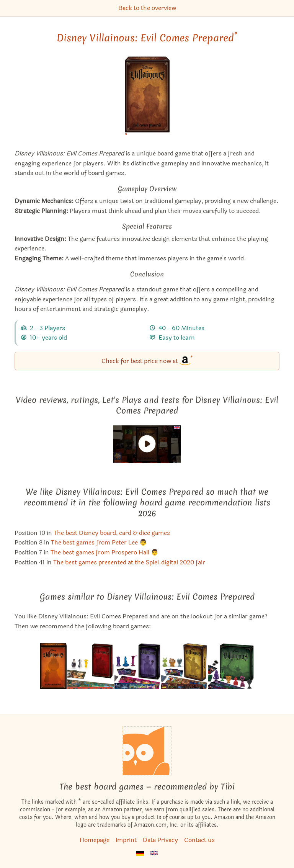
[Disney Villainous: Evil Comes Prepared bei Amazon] (147, 99)
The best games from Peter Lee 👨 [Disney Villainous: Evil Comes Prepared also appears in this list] (99, 542)
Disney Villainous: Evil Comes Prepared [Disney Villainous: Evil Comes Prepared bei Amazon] (147, 38)
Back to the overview (147, 8)
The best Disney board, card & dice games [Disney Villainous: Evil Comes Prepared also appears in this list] (112, 533)
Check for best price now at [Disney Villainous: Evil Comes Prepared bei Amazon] (147, 360)
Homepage (95, 840)
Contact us (199, 840)
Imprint (126, 840)
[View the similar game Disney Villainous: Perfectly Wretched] (91, 666)
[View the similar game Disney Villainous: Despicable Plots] (184, 666)
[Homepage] (147, 751)
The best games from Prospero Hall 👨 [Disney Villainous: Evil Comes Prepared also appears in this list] (105, 552)
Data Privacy (160, 840)
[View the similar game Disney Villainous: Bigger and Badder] (53, 666)
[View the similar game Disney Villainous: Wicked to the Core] (137, 666)
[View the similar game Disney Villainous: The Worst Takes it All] (231, 666)
